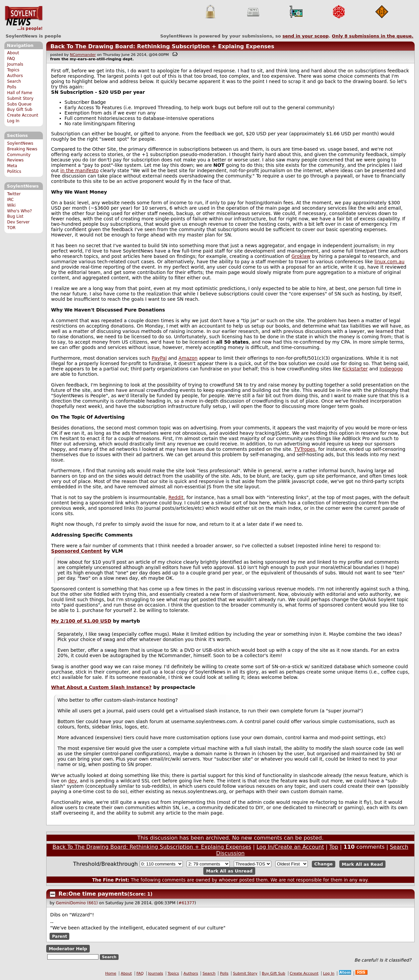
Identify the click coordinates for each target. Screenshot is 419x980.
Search (14, 81)
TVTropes (305, 449)
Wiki (11, 205)
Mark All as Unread (229, 871)
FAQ (11, 59)
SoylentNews (24, 18)
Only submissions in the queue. (373, 36)
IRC (10, 200)
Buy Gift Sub (20, 110)
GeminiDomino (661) (77, 903)
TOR (11, 228)
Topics (13, 70)
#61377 (186, 903)
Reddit (176, 497)
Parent (59, 936)
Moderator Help (68, 949)
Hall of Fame (20, 93)
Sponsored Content (77, 551)
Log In (13, 121)
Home (111, 973)
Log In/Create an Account (290, 847)
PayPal (159, 358)
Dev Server (18, 222)
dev (73, 781)
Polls (12, 87)
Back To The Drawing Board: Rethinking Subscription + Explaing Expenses (162, 46)
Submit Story (20, 98)
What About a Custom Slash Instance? (101, 687)
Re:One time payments (93, 894)
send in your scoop (305, 36)
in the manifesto (80, 170)
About (13, 53)
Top (334, 847)
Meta (12, 166)
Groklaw (301, 256)
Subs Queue (19, 104)
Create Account (23, 115)
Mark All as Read (363, 864)
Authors (15, 76)
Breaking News (22, 149)
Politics (14, 171)
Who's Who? (19, 211)
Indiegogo (391, 369)
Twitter (14, 194)
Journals (15, 64)
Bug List (15, 216)
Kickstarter (355, 369)
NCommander (83, 55)
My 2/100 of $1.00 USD (81, 621)
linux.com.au (390, 262)
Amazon (188, 358)
